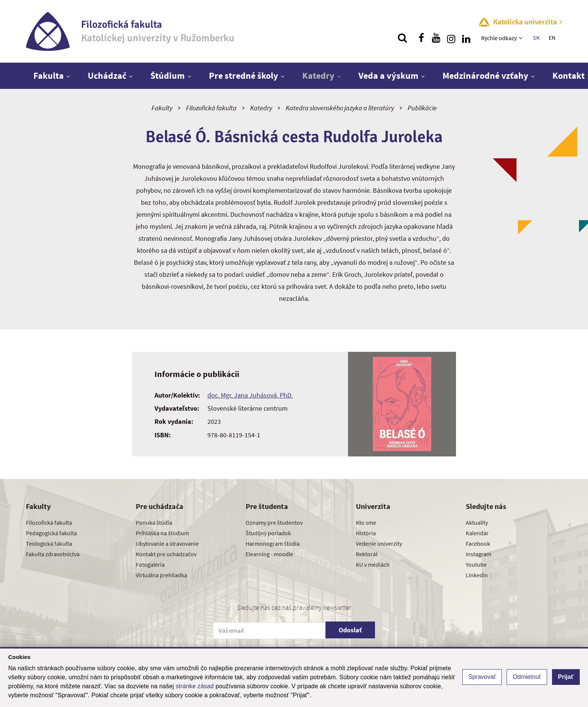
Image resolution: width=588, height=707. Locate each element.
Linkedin (477, 575)
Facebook (478, 543)
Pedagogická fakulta (51, 533)
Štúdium (168, 76)
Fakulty (162, 108)
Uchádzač (107, 76)
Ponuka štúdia (154, 522)
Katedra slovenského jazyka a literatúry (340, 108)
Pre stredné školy (244, 76)
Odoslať (350, 630)
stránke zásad (195, 686)
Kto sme (366, 522)
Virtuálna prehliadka (161, 575)
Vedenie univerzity (379, 543)
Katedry (318, 76)
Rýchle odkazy (499, 38)
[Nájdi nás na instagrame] (451, 38)
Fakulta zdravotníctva (53, 554)
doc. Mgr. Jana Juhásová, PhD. (250, 395)
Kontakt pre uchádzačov (166, 554)
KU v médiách (373, 564)
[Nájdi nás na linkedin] (466, 38)
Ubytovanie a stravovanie (167, 543)
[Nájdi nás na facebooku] (421, 38)
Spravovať (482, 677)
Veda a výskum (388, 76)
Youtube (476, 564)
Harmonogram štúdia (273, 543)
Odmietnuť (527, 677)
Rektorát (367, 554)
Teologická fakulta (49, 543)
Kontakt (568, 76)
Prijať (566, 677)
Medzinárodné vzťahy (485, 76)
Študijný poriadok (268, 533)
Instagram (478, 554)
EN (552, 38)
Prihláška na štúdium (162, 533)
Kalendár (477, 533)
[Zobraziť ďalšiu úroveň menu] (521, 38)
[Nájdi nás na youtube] (436, 38)
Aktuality (477, 522)
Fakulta (49, 76)
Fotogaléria (150, 564)
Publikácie (422, 108)
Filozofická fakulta (211, 108)
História (366, 533)
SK (536, 38)
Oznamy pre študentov (274, 522)
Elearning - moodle (269, 554)
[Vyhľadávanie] (402, 38)
